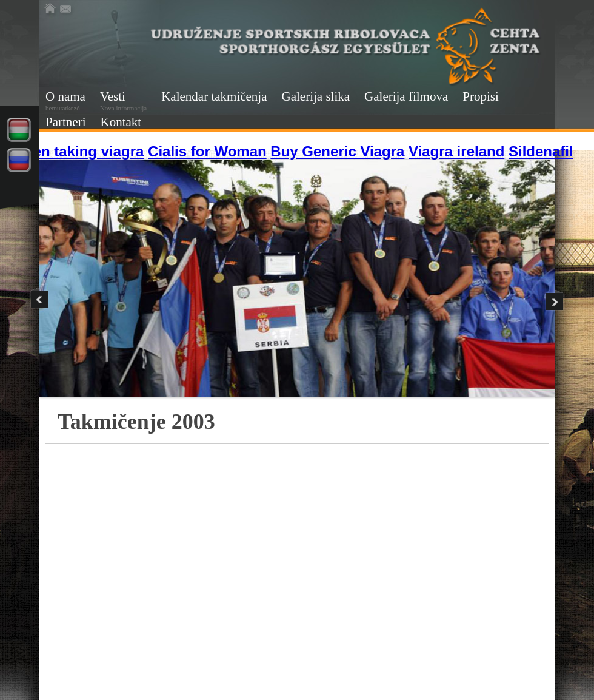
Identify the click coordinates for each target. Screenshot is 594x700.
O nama (65, 100)
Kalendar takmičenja (214, 96)
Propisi (481, 96)
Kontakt (121, 122)
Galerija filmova (406, 96)
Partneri (65, 122)
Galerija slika (316, 96)
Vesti (123, 100)
